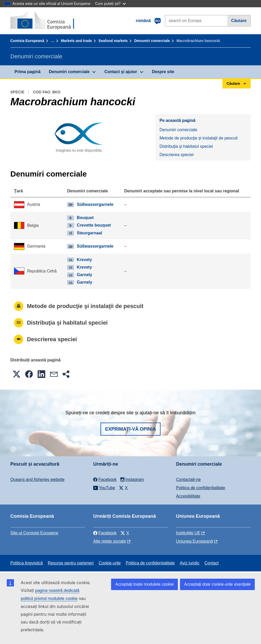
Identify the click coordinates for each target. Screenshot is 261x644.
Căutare (239, 21)
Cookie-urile (110, 563)
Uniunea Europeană (194, 541)
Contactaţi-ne (188, 479)
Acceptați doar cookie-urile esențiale (217, 584)
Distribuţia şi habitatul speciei (186, 146)
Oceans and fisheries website (37, 479)
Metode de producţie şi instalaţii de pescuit (199, 138)
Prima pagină (27, 72)
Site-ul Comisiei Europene (34, 533)
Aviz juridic (190, 563)
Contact (212, 563)
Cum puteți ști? (110, 3)
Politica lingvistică (27, 563)
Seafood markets (113, 41)
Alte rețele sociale (110, 541)
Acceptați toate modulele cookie (144, 584)
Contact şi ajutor (121, 72)
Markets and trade (76, 41)
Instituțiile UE (188, 533)
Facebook (105, 533)
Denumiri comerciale (152, 41)
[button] (17, 374)
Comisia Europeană (27, 41)
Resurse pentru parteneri (71, 563)
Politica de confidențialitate (201, 488)
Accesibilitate (188, 496)
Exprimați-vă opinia (130, 429)
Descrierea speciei (177, 155)
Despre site (163, 72)
